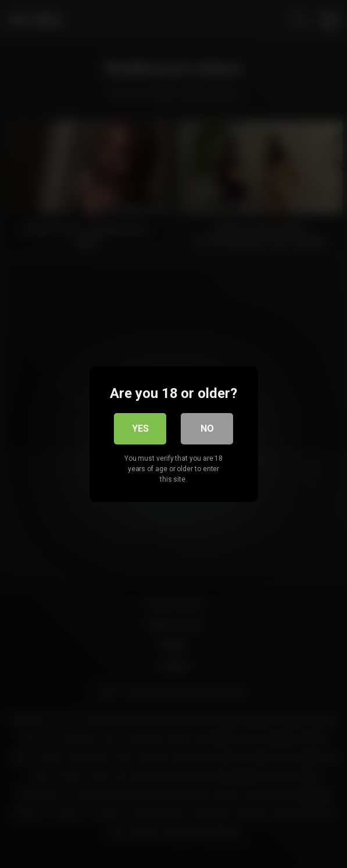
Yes (140, 428)
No (207, 428)
